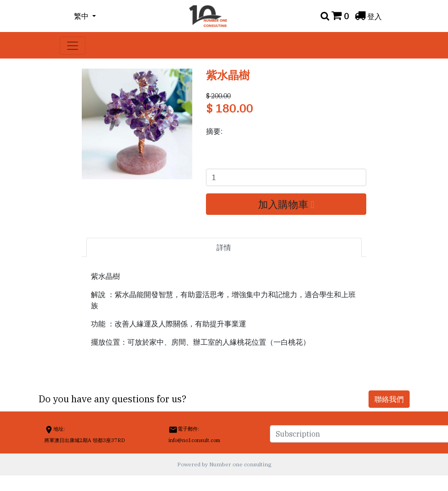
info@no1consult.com (194, 440)
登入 (374, 16)
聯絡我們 (389, 399)
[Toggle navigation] (73, 46)
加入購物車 (286, 204)
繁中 (82, 16)
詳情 (224, 247)
